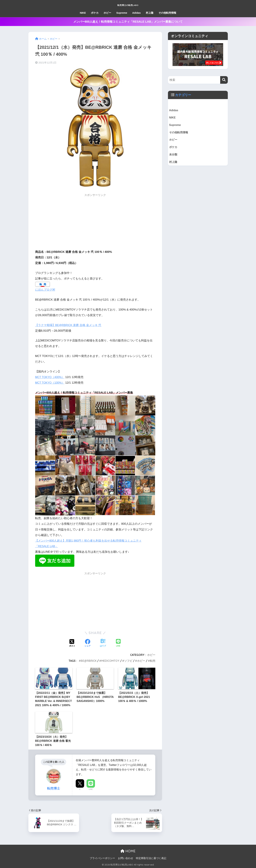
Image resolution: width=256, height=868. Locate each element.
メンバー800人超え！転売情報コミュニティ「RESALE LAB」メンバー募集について (128, 22)
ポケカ (95, 13)
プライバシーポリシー (102, 858)
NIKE (83, 13)
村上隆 (150, 13)
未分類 (173, 156)
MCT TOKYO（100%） (50, 383)
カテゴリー (184, 95)
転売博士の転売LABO (128, 4)
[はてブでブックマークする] (103, 643)
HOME (128, 851)
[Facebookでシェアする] (88, 643)
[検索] (224, 80)
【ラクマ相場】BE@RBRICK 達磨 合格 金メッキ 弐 (69, 325)
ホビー (107, 13)
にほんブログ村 (45, 290)
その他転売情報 (167, 13)
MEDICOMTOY (110, 661)
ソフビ (128, 661)
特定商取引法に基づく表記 (151, 858)
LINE (91, 789)
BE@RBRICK (89, 661)
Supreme (122, 13)
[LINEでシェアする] (118, 643)
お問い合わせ (126, 858)
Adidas (137, 13)
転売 (153, 661)
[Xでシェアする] (72, 643)
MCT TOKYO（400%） (50, 377)
